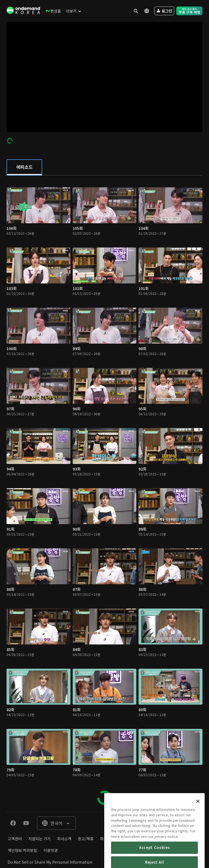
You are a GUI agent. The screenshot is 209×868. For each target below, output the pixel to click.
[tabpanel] (104, 494)
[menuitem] (52, 11)
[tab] (24, 167)
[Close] (198, 816)
